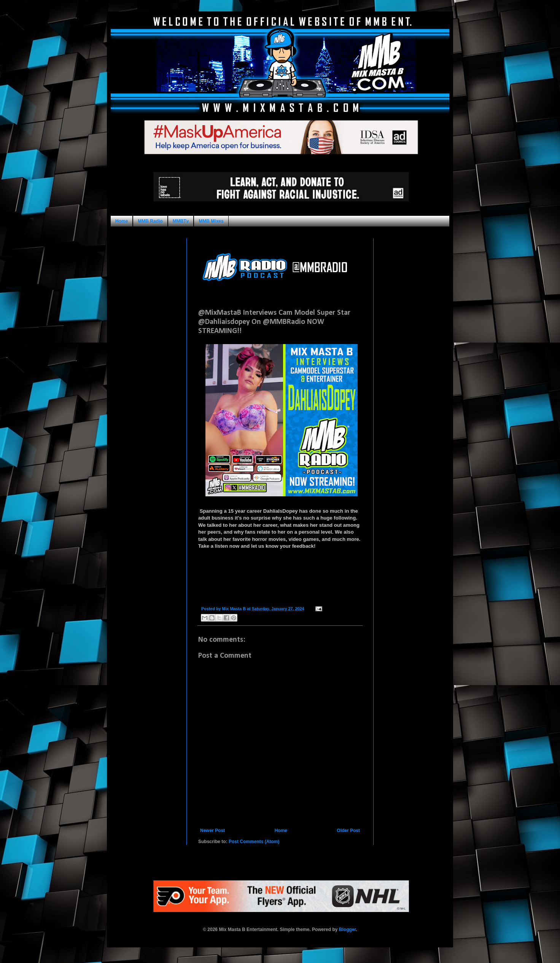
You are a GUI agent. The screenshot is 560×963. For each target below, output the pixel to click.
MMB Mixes (211, 221)
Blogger (348, 930)
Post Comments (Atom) (254, 842)
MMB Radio (150, 221)
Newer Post (212, 831)
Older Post (348, 831)
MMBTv (181, 221)
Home (122, 221)
